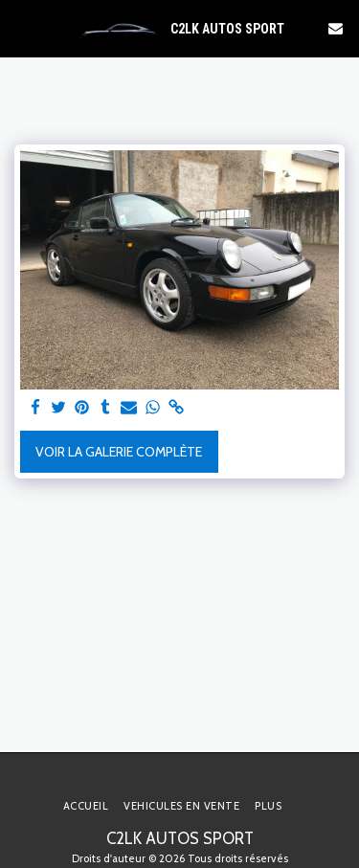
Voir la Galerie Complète (119, 452)
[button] (21, 28)
